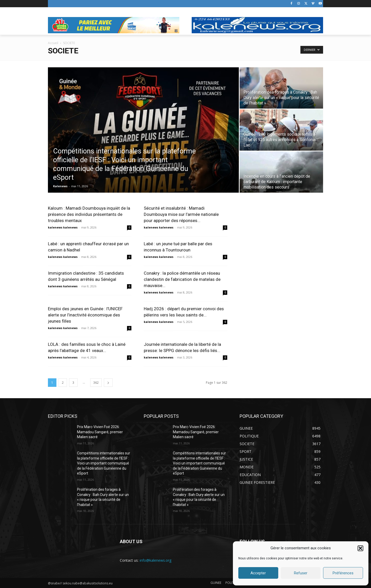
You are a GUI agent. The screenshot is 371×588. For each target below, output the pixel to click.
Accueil (53, 43)
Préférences (343, 573)
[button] (360, 548)
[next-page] (108, 383)
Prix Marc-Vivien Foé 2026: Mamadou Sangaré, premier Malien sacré (100, 432)
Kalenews (60, 186)
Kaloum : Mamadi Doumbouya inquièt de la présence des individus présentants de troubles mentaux (89, 214)
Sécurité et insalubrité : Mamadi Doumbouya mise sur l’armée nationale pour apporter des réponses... (181, 214)
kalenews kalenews (63, 227)
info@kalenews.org (155, 560)
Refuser (301, 573)
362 (96, 383)
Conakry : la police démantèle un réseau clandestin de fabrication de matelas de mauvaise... (182, 279)
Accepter (258, 573)
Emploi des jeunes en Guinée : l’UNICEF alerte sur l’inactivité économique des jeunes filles (85, 315)
